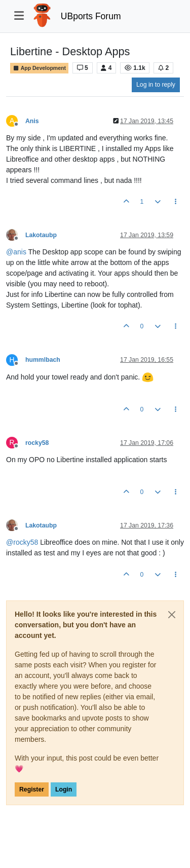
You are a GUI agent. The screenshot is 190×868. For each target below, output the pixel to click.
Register (32, 789)
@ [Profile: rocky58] (22, 542)
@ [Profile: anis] (16, 252)
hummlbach (43, 360)
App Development (39, 68)
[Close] (172, 615)
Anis (32, 121)
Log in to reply (156, 85)
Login (64, 789)
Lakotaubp (41, 235)
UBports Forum (91, 16)
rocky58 (37, 443)
